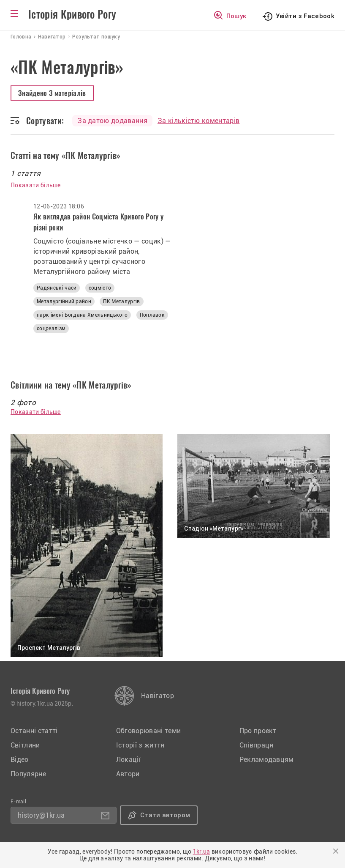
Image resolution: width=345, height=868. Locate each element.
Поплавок (152, 315)
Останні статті (34, 731)
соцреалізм (51, 329)
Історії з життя (140, 745)
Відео (20, 760)
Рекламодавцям (267, 760)
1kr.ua (202, 852)
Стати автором (165, 815)
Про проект (258, 731)
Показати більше (36, 185)
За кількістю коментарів (198, 121)
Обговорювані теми (148, 731)
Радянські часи (57, 288)
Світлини (25, 745)
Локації (128, 760)
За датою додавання (112, 121)
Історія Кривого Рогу (72, 14)
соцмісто (100, 288)
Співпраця (257, 745)
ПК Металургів (121, 301)
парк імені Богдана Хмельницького (82, 315)
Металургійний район (64, 301)
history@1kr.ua (41, 815)
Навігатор (158, 696)
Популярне (28, 774)
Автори (128, 774)
